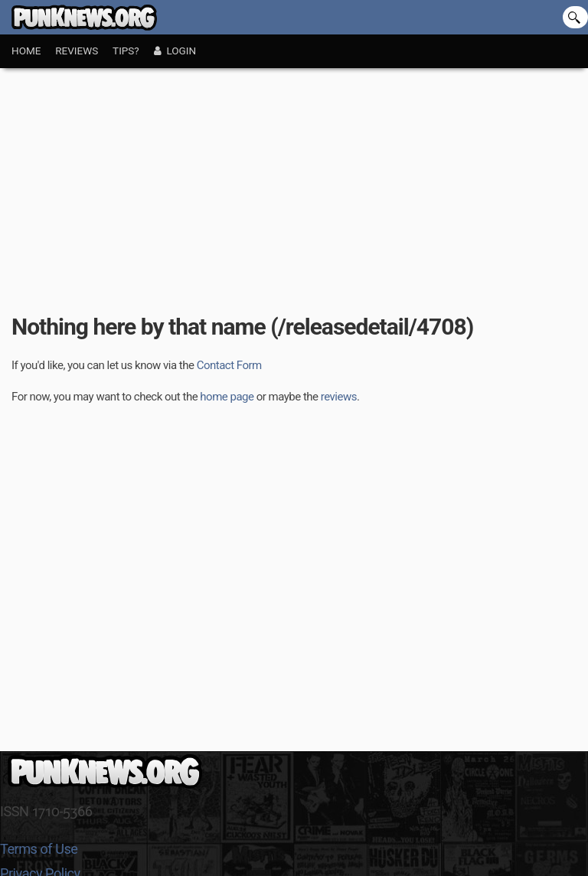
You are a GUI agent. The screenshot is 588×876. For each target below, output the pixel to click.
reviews (339, 397)
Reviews (77, 51)
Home (26, 51)
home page (227, 397)
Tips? (126, 51)
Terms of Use (39, 849)
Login (175, 51)
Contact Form (229, 365)
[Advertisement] (294, 183)
